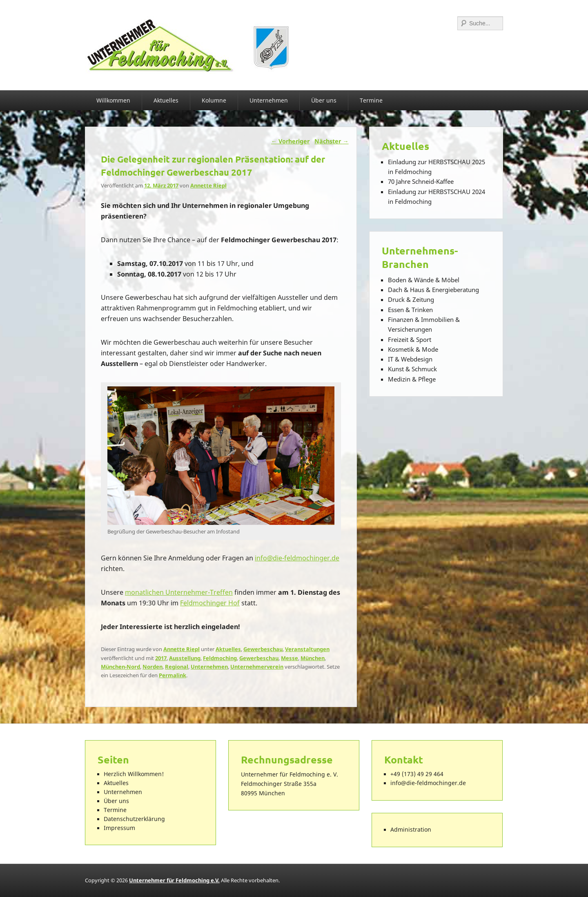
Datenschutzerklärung (134, 819)
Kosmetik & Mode (413, 349)
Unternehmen (269, 100)
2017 (161, 658)
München (313, 658)
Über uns (324, 100)
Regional (177, 667)
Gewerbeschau (263, 649)
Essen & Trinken (410, 310)
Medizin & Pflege (412, 379)
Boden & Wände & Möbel (424, 280)
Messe (290, 658)
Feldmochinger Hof (210, 603)
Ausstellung (185, 658)
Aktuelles (166, 100)
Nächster (331, 141)
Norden (153, 667)
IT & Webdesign (410, 359)
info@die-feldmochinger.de (297, 558)
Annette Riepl (208, 185)
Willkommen (113, 100)
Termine (371, 100)
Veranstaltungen (307, 649)
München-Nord (120, 667)
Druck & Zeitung (411, 299)
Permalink (173, 675)
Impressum (119, 828)
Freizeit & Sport (410, 339)
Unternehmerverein (257, 667)
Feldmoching (220, 658)
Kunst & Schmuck (412, 369)
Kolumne (214, 100)
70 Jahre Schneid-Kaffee (421, 181)
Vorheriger (290, 141)
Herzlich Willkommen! (134, 774)
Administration (411, 830)
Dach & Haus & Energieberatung (433, 290)
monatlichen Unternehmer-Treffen (179, 592)
